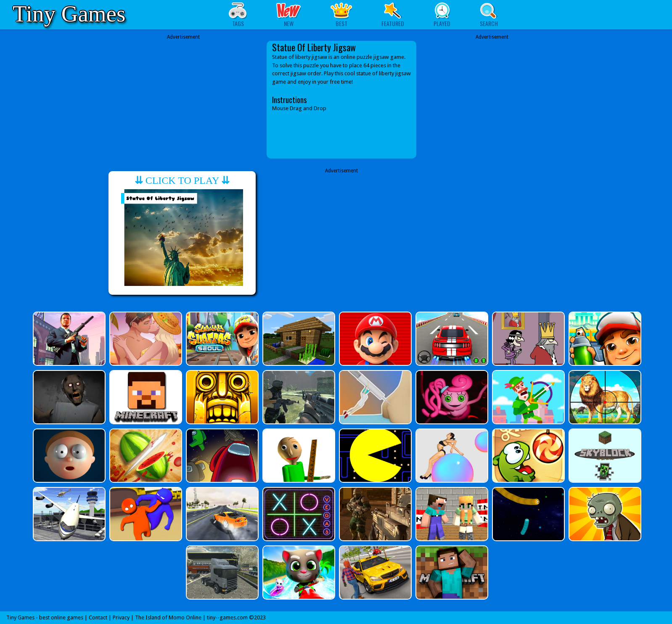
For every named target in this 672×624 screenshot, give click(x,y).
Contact (98, 617)
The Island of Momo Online (168, 617)
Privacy (121, 617)
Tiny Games (69, 14)
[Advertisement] (183, 100)
